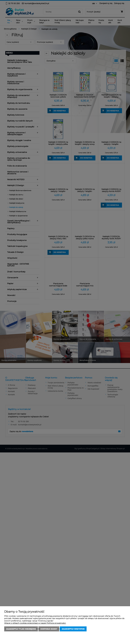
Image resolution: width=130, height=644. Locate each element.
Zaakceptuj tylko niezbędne (21, 629)
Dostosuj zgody (49, 629)
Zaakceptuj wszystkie (73, 629)
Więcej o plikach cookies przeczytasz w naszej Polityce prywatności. (35, 623)
